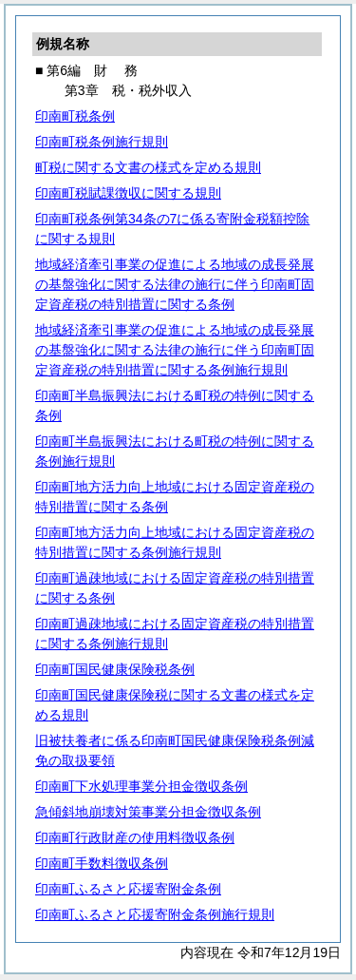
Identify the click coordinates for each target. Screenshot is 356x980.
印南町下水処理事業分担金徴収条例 (141, 786)
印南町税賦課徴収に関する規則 (128, 193)
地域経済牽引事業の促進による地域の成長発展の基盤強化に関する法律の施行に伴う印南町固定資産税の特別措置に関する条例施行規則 (175, 350)
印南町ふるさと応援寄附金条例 (128, 889)
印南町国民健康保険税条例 (115, 669)
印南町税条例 (75, 116)
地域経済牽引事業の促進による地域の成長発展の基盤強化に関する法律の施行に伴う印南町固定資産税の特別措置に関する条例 (175, 284)
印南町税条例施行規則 (102, 142)
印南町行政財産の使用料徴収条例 (135, 837)
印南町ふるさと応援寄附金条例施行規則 (155, 914)
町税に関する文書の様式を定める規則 (148, 167)
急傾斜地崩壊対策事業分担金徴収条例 (148, 812)
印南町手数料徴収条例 (102, 863)
